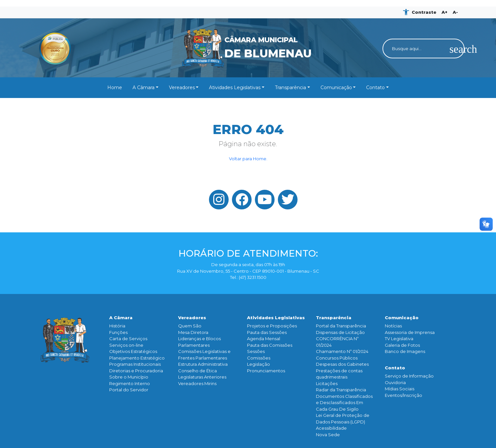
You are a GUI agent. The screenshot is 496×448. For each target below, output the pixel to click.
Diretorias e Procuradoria (136, 371)
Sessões (256, 351)
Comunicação (336, 88)
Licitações (327, 383)
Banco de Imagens (405, 351)
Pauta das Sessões (267, 332)
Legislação (258, 364)
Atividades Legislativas (235, 88)
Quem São (190, 326)
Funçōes (118, 332)
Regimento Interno (130, 383)
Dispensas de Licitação (340, 332)
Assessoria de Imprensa (410, 332)
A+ (444, 12)
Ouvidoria (395, 382)
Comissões (259, 358)
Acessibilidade (331, 428)
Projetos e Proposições (272, 326)
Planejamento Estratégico (137, 358)
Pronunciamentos (266, 371)
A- (455, 12)
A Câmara (144, 88)
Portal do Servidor (129, 390)
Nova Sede (328, 435)
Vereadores (182, 88)
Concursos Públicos (337, 358)
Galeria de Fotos (402, 345)
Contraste (424, 12)
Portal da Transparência (341, 326)
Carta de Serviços (128, 339)
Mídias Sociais (400, 389)
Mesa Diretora (193, 332)
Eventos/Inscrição (403, 395)
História (117, 326)
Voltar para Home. (248, 159)
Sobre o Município (129, 377)
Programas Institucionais (135, 364)
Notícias (393, 326)
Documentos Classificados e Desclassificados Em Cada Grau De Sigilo (344, 403)
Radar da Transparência (341, 390)
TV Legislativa (399, 339)
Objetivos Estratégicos (133, 351)
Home (115, 88)
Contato (375, 88)
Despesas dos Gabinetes (342, 364)
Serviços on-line (126, 345)
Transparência (290, 88)
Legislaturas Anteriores (202, 377)
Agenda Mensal (264, 339)
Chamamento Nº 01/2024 (342, 351)
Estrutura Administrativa (203, 364)
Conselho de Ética (197, 371)
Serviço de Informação (409, 376)
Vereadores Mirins (197, 383)
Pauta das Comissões (270, 345)
